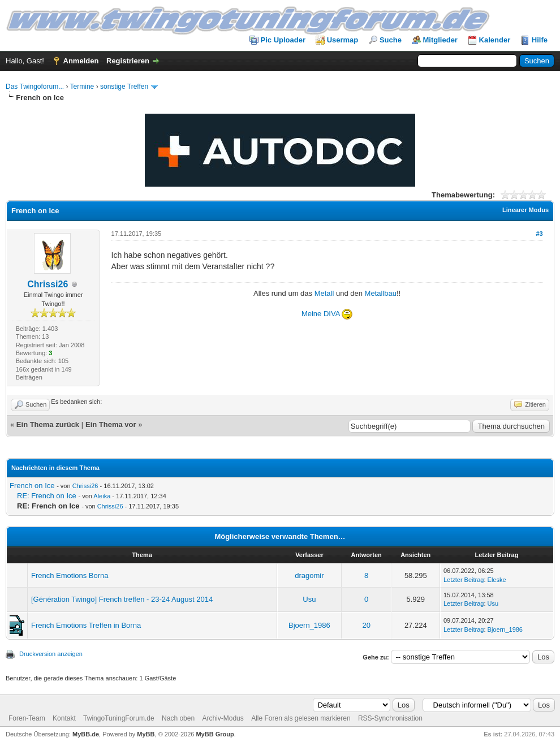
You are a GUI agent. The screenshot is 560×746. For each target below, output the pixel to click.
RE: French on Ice (47, 496)
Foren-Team (27, 718)
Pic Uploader (283, 40)
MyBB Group (215, 734)
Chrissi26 (48, 284)
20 (366, 625)
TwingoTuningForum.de (119, 718)
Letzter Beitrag (464, 580)
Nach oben (178, 718)
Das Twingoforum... (35, 87)
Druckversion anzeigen (51, 654)
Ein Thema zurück (48, 424)
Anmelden (81, 61)
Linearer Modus (525, 210)
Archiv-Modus (223, 718)
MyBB (146, 734)
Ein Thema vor (111, 424)
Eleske (497, 580)
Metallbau (381, 293)
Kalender (495, 40)
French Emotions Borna (70, 575)
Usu (309, 599)
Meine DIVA (322, 314)
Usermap (343, 40)
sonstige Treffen (124, 87)
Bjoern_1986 (309, 625)
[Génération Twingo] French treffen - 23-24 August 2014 (122, 599)
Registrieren (128, 61)
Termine (82, 87)
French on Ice (32, 486)
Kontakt (64, 718)
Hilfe (540, 40)
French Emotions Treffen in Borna (86, 625)
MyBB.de (86, 734)
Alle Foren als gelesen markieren (301, 718)
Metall (324, 293)
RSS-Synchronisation (390, 718)
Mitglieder (440, 40)
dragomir (309, 575)
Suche (391, 40)
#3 (539, 234)
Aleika (102, 496)
